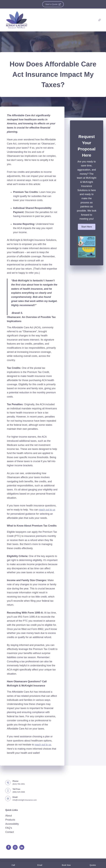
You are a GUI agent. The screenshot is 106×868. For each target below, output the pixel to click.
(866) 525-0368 (19, 792)
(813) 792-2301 (19, 784)
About (8, 816)
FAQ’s (9, 828)
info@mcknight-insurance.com (25, 800)
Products (10, 820)
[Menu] (100, 20)
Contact (10, 832)
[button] (87, 227)
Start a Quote (53, 4)
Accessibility (12, 824)
